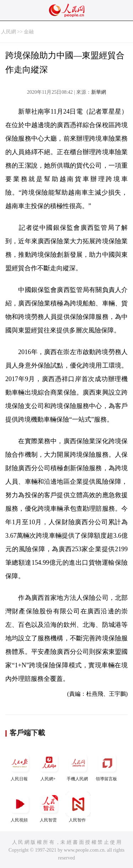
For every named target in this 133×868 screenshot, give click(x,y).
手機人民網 (78, 766)
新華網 (99, 92)
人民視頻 (20, 807)
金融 (29, 32)
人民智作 (78, 807)
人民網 (9, 32)
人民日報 (20, 766)
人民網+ (49, 766)
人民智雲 (49, 807)
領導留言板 (107, 766)
